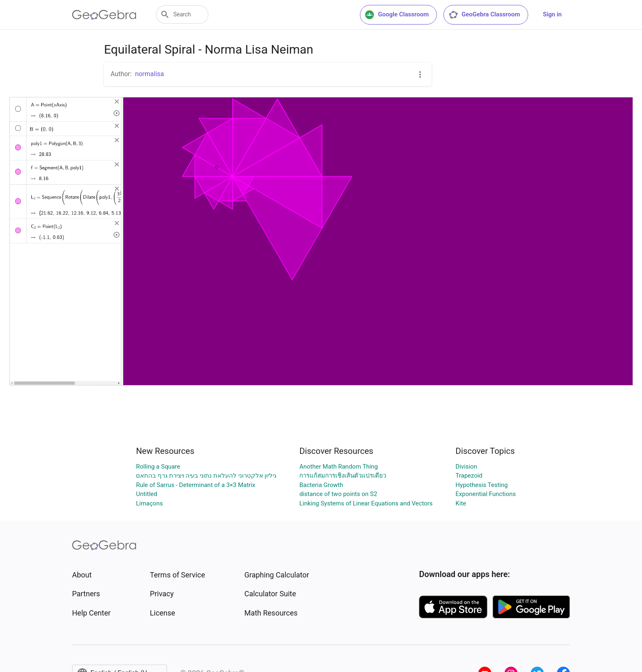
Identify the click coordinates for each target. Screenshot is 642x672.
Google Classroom (397, 15)
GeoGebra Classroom (484, 15)
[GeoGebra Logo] (104, 15)
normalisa (150, 74)
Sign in (552, 14)
